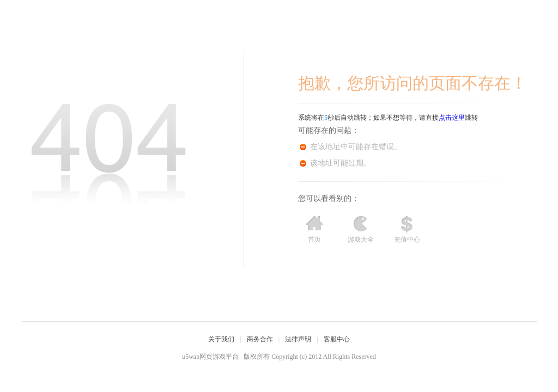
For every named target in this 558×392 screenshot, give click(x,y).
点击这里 (452, 118)
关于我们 (221, 339)
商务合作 (260, 339)
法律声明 (298, 339)
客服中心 (337, 339)
